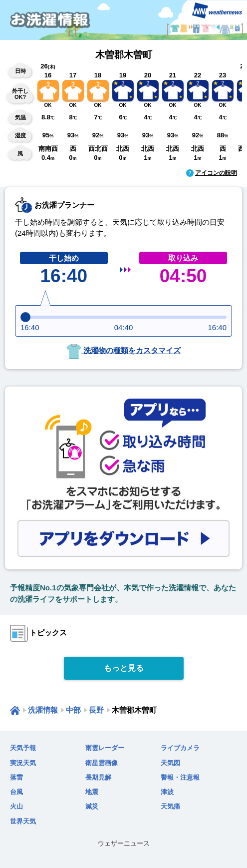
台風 (16, 792)
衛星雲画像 (102, 763)
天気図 (170, 763)
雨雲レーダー (105, 748)
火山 (16, 806)
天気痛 (170, 806)
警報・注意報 (180, 777)
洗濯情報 (43, 710)
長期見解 (98, 777)
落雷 (16, 777)
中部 (73, 710)
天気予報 (23, 748)
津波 (167, 792)
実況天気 (23, 763)
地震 (92, 792)
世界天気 (23, 821)
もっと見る (124, 668)
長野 (96, 710)
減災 (92, 806)
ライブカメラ (180, 748)
